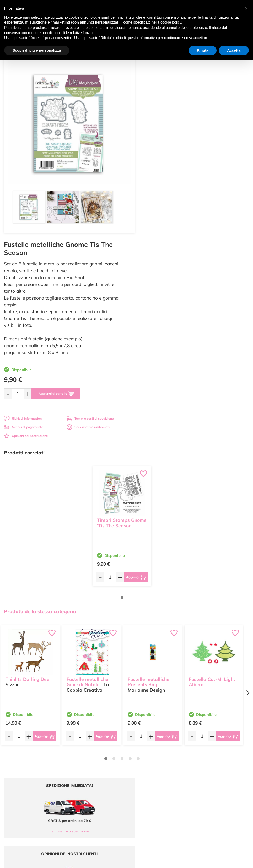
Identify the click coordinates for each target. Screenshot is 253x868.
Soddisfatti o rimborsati (216, 234)
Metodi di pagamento (151, 234)
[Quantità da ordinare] (145, 200)
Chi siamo (138, 757)
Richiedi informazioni (151, 225)
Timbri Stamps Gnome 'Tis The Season (122, 329)
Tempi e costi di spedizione (218, 225)
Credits (199, 861)
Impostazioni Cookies (209, 767)
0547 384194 (85, 760)
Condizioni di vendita (209, 757)
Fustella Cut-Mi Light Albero (212, 488)
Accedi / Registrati (144, 762)
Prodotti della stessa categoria (40, 418)
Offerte (136, 747)
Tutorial (136, 752)
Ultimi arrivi (139, 742)
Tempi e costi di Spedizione (213, 752)
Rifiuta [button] (203, 50)
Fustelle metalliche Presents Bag (149, 488)
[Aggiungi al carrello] (184, 200)
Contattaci (138, 767)
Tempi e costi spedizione (63, 638)
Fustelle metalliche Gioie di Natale (87, 488)
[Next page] (248, 499)
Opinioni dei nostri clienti (154, 242)
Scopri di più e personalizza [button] (37, 50)
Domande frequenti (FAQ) (212, 742)
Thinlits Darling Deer (28, 485)
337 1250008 (85, 775)
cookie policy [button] (171, 22)
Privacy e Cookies (206, 762)
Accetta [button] (234, 50)
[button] (246, 8)
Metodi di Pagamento (209, 747)
